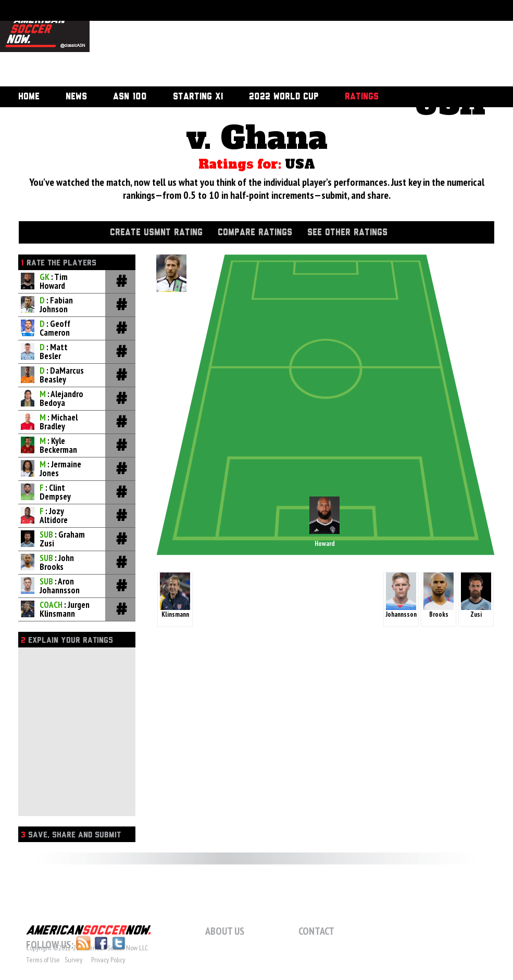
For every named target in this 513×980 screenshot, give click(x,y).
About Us (225, 931)
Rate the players (59, 263)
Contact (316, 931)
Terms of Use (43, 960)
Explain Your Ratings (67, 640)
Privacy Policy (108, 960)
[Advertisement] (148, 44)
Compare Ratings (255, 233)
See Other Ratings (347, 233)
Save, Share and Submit (71, 835)
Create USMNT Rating (156, 233)
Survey (73, 960)
